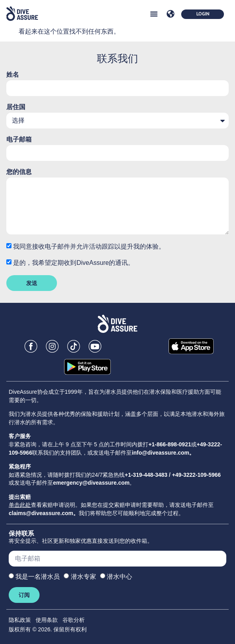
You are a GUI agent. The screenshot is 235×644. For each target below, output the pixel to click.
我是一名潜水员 (38, 577)
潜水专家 (83, 577)
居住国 (16, 107)
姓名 (13, 75)
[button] (154, 14)
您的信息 (19, 172)
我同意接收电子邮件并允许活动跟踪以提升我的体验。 (89, 246)
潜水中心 (119, 577)
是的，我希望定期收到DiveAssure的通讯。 (74, 263)
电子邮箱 (19, 140)
